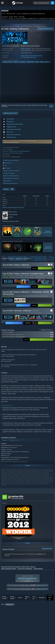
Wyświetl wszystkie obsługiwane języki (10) (13, 209)
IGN (3, 352)
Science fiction (30, 63)
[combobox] (42, 3)
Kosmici (42, 63)
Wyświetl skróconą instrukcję (11, 172)
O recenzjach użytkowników (25, 570)
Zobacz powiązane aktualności (11, 179)
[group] (28, 611)
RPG (46, 63)
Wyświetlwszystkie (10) (48, 249)
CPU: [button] (39, 611)
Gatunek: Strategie (15, 28)
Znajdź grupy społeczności (10, 184)
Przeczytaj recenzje (17, 500)
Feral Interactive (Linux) (36, 57)
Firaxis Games (25, 57)
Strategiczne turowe (7, 63)
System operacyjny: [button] (29, 611)
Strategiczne (22, 63)
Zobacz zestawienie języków (9, 570)
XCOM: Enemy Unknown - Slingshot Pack (32, 278)
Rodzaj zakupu (12, 601)
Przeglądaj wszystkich (47, 550)
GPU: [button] (45, 611)
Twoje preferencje (38, 570)
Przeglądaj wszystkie (47, 331)
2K (22, 59)
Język (20, 601)
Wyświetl (41, 601)
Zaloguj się (4, 106)
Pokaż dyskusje (7, 182)
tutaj (40, 555)
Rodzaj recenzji (4, 601)
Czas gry (34, 601)
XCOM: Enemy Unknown (22, 277)
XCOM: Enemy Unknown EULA (11, 143)
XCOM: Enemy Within (36, 277)
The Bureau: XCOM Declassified (24, 297)
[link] (31, 324)
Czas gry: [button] (4, 611)
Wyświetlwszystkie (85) (47, 233)
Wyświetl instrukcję (9, 174)
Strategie (10, 150)
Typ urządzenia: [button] (6, 613)
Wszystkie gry (5, 28)
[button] (27, 143)
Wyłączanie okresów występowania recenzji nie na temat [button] (34, 608)
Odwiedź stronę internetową (11, 161)
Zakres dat (27, 601)
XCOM (8, 156)
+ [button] (49, 63)
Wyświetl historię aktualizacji (11, 177)
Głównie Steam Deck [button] (15, 611)
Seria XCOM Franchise (26, 28)
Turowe (37, 63)
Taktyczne (16, 63)
